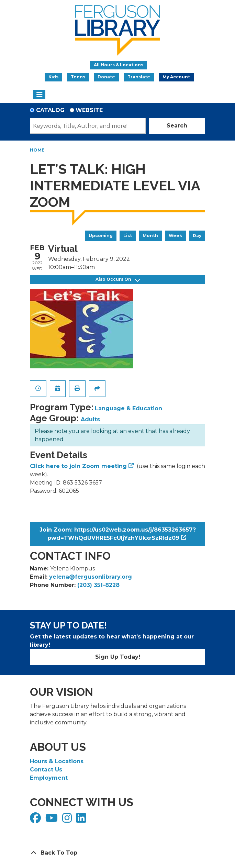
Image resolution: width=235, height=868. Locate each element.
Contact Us (46, 770)
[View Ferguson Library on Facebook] (36, 820)
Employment (49, 778)
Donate (106, 77)
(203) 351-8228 (98, 585)
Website (89, 110)
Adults (90, 419)
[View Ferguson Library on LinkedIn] (82, 820)
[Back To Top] (117, 853)
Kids (53, 77)
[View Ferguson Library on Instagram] (68, 820)
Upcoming (101, 236)
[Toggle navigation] (39, 95)
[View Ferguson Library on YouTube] (52, 820)
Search (177, 126)
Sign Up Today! (118, 657)
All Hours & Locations (119, 65)
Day (197, 236)
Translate (139, 77)
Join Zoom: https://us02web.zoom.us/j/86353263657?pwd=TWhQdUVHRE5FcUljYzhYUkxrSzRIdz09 (118, 534)
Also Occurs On (118, 280)
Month (150, 236)
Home (37, 150)
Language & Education (128, 408)
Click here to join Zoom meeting (78, 466)
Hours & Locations (57, 761)
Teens (78, 77)
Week (175, 236)
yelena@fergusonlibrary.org (91, 577)
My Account (176, 77)
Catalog (50, 110)
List (128, 236)
